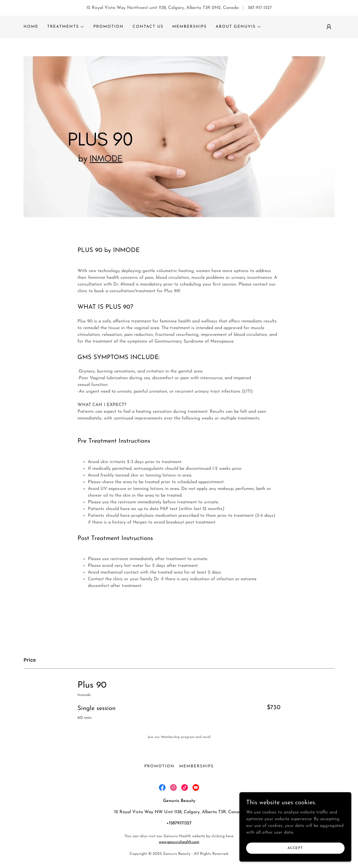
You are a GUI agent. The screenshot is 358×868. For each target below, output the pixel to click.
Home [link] (31, 27)
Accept (295, 848)
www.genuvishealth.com (179, 842)
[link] (162, 787)
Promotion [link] (109, 27)
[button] (66, 27)
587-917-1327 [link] (260, 8)
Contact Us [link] (148, 27)
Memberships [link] (189, 27)
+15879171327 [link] (179, 823)
